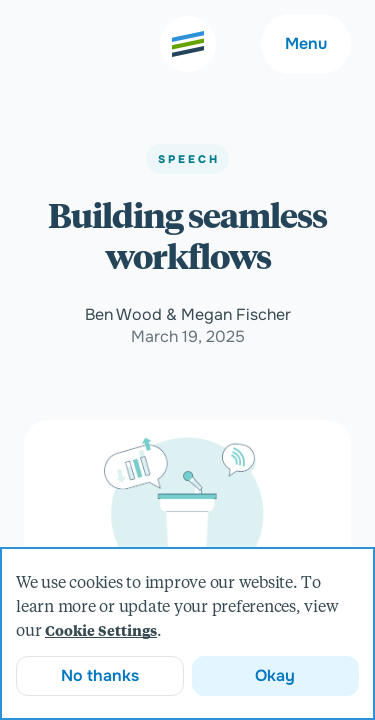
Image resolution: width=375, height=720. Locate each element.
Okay (275, 675)
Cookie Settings (101, 632)
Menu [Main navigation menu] (306, 43)
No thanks (100, 675)
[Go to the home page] (188, 44)
